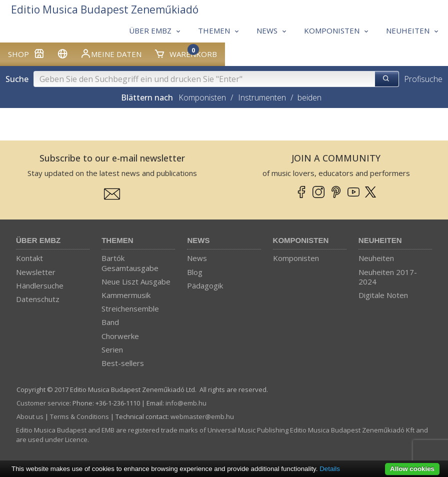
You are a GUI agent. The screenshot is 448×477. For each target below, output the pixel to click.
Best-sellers (123, 363)
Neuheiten (380, 240)
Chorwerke (120, 336)
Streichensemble (130, 308)
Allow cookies (412, 469)
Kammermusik (126, 295)
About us (30, 416)
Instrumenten (262, 97)
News (198, 240)
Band (110, 322)
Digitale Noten (383, 295)
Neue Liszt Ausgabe (136, 281)
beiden (309, 97)
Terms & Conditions (79, 416)
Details (330, 469)
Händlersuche (40, 285)
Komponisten (202, 97)
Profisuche (423, 79)
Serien (112, 349)
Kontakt (29, 258)
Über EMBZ (38, 240)
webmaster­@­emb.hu (202, 416)
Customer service (43, 403)
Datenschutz (38, 299)
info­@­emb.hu (186, 403)
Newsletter (36, 272)
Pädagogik (205, 285)
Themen (117, 240)
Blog (195, 272)
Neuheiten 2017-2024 (388, 277)
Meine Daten (111, 53)
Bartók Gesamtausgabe (130, 263)
